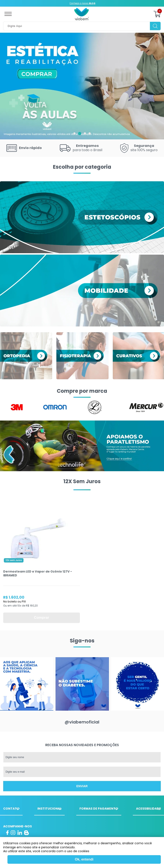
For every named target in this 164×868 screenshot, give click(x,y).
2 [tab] (80, 134)
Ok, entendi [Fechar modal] (84, 859)
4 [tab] (90, 133)
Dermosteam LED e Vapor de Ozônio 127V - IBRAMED (38, 573)
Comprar (42, 618)
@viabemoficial (82, 722)
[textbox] (82, 26)
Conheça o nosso (83, 3)
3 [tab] (85, 133)
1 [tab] (75, 133)
